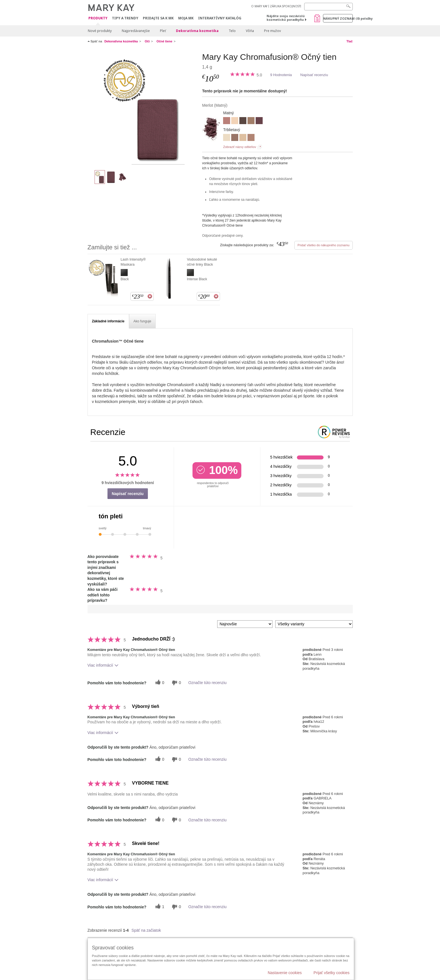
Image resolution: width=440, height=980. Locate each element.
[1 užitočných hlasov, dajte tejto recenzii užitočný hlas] (159, 907)
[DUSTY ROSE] (227, 121)
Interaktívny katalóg (220, 18)
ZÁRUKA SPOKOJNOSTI (286, 6)
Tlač (349, 41)
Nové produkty (100, 31)
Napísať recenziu (314, 75)
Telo (232, 31)
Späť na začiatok (146, 930)
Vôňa (250, 31)
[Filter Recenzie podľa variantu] (314, 624)
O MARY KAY (259, 6)
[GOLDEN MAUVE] (235, 138)
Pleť (163, 31)
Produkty (98, 18)
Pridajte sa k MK (158, 18)
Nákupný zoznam (338, 18)
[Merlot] (143, 108)
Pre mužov (272, 31)
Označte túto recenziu (207, 683)
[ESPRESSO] (243, 121)
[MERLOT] (259, 121)
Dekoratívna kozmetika (197, 31)
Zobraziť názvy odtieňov (240, 147)
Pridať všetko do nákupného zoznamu (323, 245)
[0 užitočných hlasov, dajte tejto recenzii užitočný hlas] (159, 683)
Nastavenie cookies (285, 973)
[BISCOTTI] (235, 121)
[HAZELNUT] (251, 121)
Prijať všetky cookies (331, 973)
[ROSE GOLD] (251, 138)
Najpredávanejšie (136, 31)
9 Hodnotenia (281, 75)
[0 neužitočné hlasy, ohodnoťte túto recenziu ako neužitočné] (176, 683)
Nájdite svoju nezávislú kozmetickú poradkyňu (286, 18)
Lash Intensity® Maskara (133, 262)
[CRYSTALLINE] (227, 138)
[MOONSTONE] (243, 138)
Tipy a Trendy (125, 18)
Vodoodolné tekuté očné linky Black (202, 262)
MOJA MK (186, 18)
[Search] (328, 7)
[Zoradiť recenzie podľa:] (245, 624)
